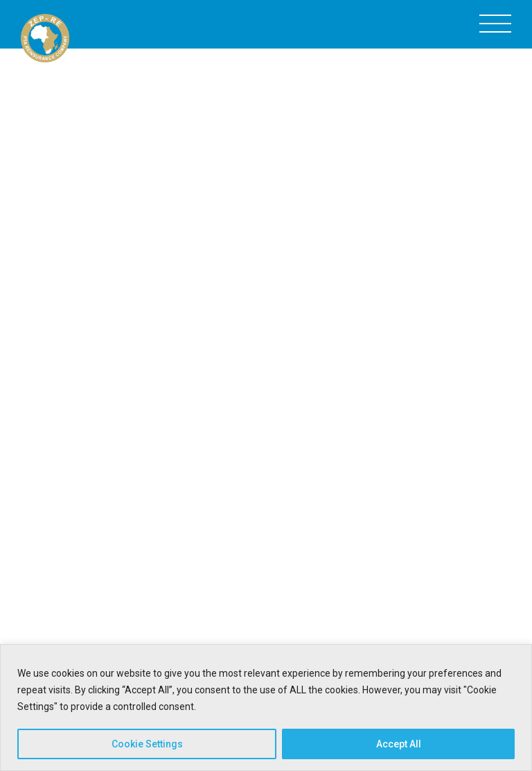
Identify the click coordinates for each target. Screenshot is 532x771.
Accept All (399, 744)
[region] (266, 708)
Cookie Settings (147, 744)
